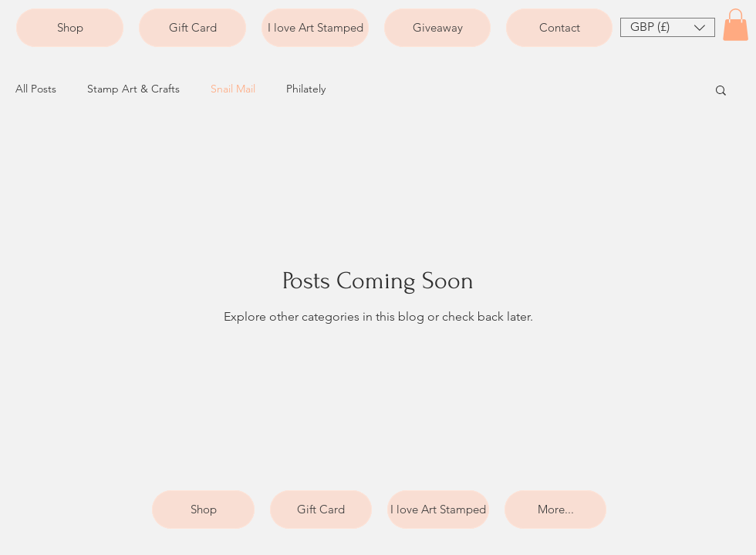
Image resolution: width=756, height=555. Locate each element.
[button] (668, 27)
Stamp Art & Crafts (133, 89)
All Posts (36, 89)
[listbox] (668, 27)
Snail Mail (233, 89)
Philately (306, 89)
